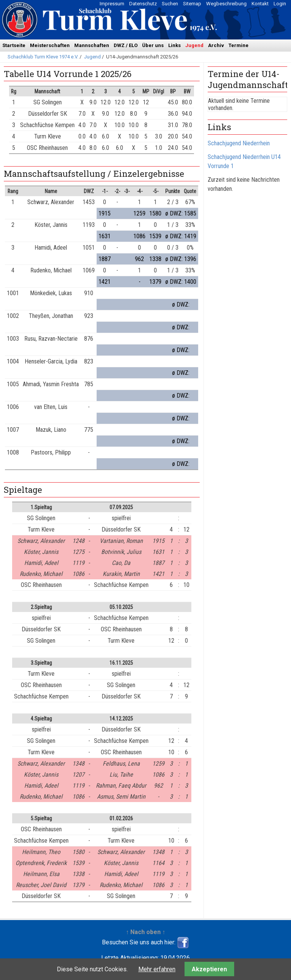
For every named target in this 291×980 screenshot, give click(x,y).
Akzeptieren (209, 969)
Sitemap (192, 4)
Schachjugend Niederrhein (239, 143)
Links (174, 45)
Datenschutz (143, 4)
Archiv (216, 45)
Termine (239, 45)
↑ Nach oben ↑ (145, 932)
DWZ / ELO (126, 45)
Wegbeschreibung (226, 4)
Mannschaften (92, 45)
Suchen (170, 4)
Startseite (14, 45)
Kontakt (260, 4)
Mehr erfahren (157, 969)
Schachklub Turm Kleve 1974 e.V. (43, 57)
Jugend (194, 45)
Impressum (112, 4)
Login (280, 4)
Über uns (153, 45)
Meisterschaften (50, 45)
